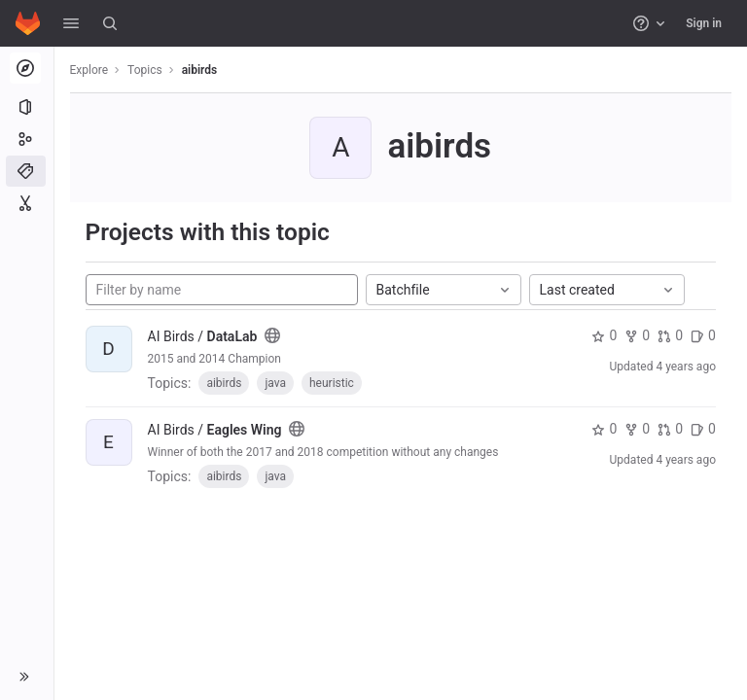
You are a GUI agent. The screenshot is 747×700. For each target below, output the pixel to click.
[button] (71, 23)
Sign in (704, 23)
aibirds (200, 70)
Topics (146, 70)
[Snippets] (27, 203)
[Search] (110, 23)
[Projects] (27, 107)
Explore (89, 70)
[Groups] (27, 139)
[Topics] (27, 171)
